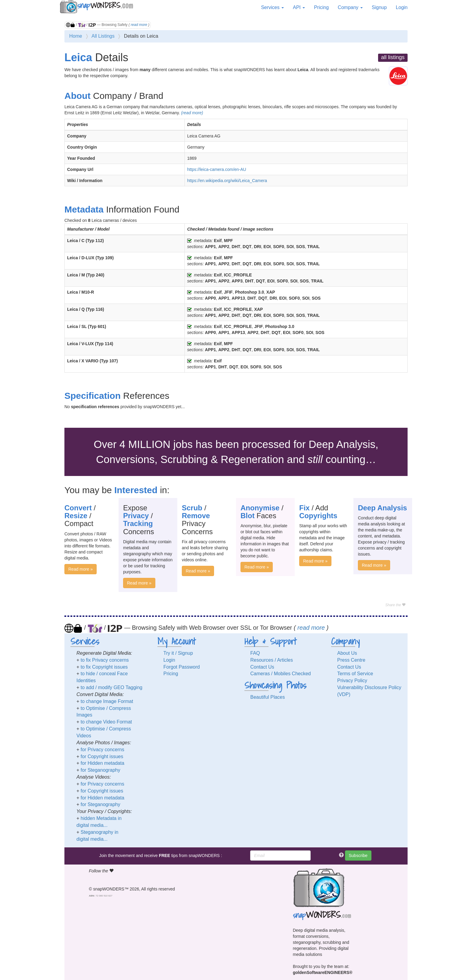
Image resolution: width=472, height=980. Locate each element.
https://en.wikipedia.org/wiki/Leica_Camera (227, 181)
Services (272, 7)
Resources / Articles (272, 660)
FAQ (255, 653)
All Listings (103, 36)
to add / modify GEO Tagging (112, 687)
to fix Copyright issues (104, 667)
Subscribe (358, 856)
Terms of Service (355, 674)
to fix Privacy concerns (105, 660)
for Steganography (101, 770)
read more (139, 25)
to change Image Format (107, 701)
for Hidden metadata (102, 763)
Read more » (81, 569)
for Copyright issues (102, 756)
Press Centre (351, 660)
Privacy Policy (352, 681)
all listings (393, 57)
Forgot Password (182, 667)
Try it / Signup (178, 653)
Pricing (321, 7)
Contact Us (262, 667)
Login (402, 7)
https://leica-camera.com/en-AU (217, 169)
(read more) (192, 113)
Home (76, 36)
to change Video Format (106, 722)
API (299, 7)
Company (350, 7)
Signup (379, 7)
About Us (347, 653)
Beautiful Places (268, 697)
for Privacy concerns (102, 750)
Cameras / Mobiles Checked (281, 674)
